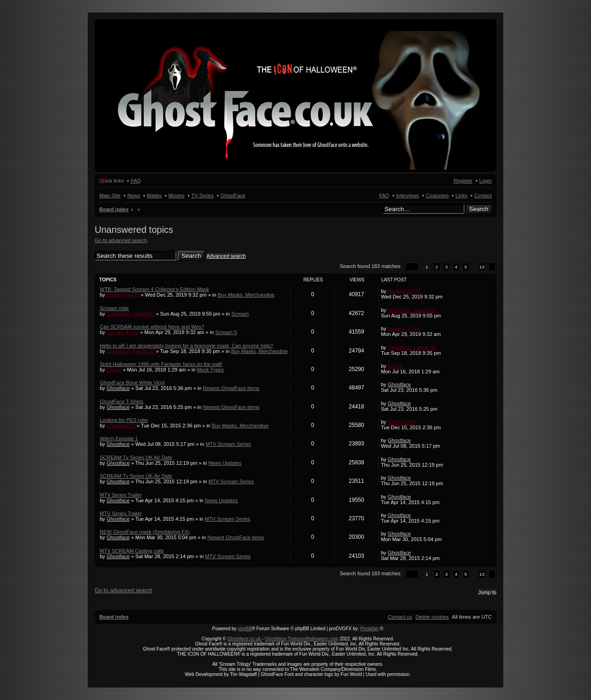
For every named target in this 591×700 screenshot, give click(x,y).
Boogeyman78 (123, 295)
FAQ (384, 195)
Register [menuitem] (463, 181)
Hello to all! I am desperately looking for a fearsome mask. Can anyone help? (186, 346)
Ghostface (118, 388)
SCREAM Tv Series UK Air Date (136, 457)
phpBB (245, 629)
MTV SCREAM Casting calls (132, 551)
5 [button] (466, 267)
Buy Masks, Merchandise (246, 295)
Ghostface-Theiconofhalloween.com (302, 639)
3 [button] (446, 267)
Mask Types (210, 370)
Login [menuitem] (485, 181)
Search (479, 209)
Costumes (437, 195)
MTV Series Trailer (121, 495)
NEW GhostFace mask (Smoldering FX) (145, 532)
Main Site (110, 195)
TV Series (202, 195)
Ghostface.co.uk (244, 639)
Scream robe (114, 308)
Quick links (112, 181)
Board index (114, 209)
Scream (240, 314)
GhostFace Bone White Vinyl (132, 383)
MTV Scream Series (228, 444)
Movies (177, 195)
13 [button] (482, 267)
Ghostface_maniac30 (131, 314)
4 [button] (456, 267)
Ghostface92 (121, 426)
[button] (412, 267)
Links (462, 195)
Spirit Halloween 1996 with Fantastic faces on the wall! (161, 364)
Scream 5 (226, 332)
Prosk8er (369, 629)
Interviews (408, 195)
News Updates (225, 463)
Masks (154, 195)
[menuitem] (432, 617)
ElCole (114, 370)
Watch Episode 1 (119, 438)
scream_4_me (123, 332)
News (134, 195)
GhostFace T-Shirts (122, 402)
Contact (483, 195)
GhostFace (233, 195)
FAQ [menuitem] (136, 181)
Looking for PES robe (124, 420)
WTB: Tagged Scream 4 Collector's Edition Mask (154, 289)
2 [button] (437, 267)
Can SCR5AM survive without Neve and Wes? (152, 327)
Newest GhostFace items (231, 388)
